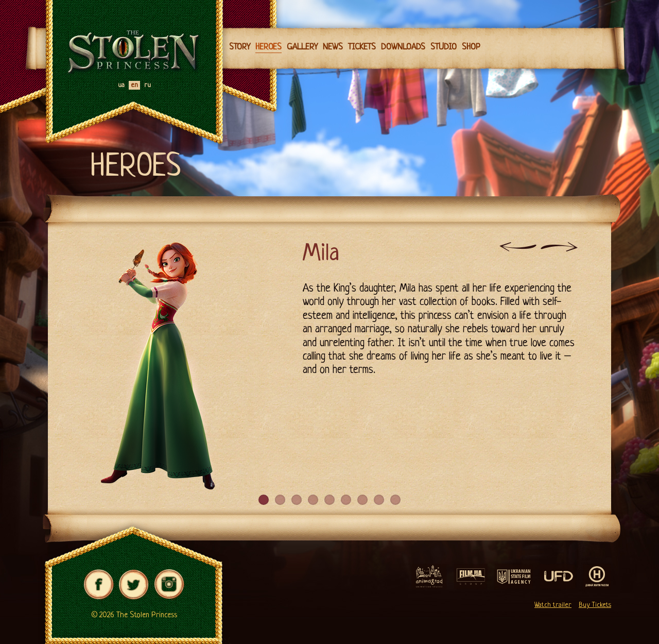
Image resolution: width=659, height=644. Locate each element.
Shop (471, 47)
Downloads (403, 47)
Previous (518, 247)
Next (559, 247)
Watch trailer (553, 605)
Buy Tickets (595, 605)
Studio (444, 47)
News (333, 47)
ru (148, 85)
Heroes (268, 47)
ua (121, 85)
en (134, 85)
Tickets (362, 47)
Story (240, 47)
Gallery (302, 47)
